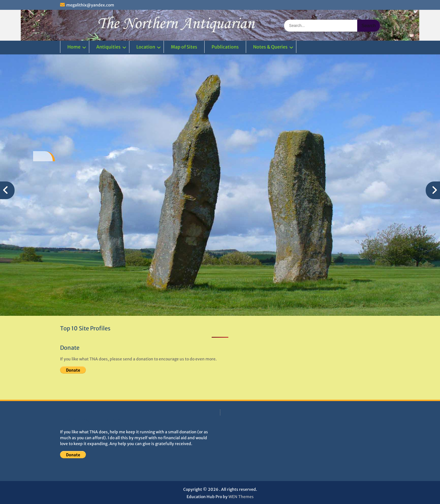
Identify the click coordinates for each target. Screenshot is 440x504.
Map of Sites (184, 47)
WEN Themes (241, 497)
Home (74, 47)
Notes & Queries (270, 47)
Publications (225, 47)
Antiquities (108, 47)
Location (146, 47)
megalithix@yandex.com (90, 5)
